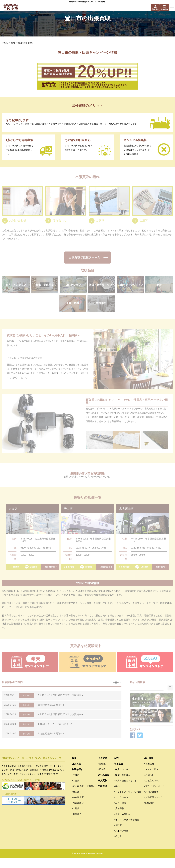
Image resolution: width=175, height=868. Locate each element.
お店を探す (77, 780)
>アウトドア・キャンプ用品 (128, 802)
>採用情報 (149, 774)
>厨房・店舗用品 (122, 824)
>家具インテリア (122, 780)
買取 (74, 768)
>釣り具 (118, 846)
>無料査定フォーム (153, 807)
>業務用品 (119, 819)
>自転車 (118, 835)
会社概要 (149, 768)
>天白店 (75, 802)
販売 (116, 768)
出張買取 (102, 768)
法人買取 (102, 791)
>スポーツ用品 (121, 841)
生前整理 (102, 796)
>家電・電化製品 (122, 785)
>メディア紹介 (151, 780)
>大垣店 (75, 819)
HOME (5, 43)
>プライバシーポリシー (155, 796)
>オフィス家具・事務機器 (126, 830)
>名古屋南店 (78, 813)
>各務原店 (77, 824)
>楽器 (117, 796)
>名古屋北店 (78, 807)
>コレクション (121, 807)
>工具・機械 (120, 813)
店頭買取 (76, 774)
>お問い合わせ (151, 802)
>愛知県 (102, 774)
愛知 (13, 43)
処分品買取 (104, 785)
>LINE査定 (149, 813)
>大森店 (75, 791)
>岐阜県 (102, 780)
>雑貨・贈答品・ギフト (125, 791)
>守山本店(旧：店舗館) (83, 796)
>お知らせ (149, 785)
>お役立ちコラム (152, 791)
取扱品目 (119, 774)
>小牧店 (75, 785)
